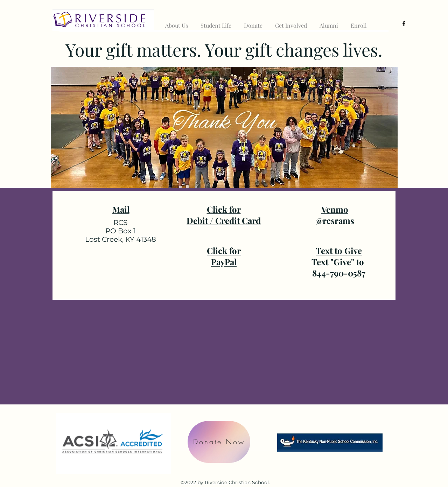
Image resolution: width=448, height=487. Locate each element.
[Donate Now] (219, 442)
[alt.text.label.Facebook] (404, 23)
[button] (177, 22)
